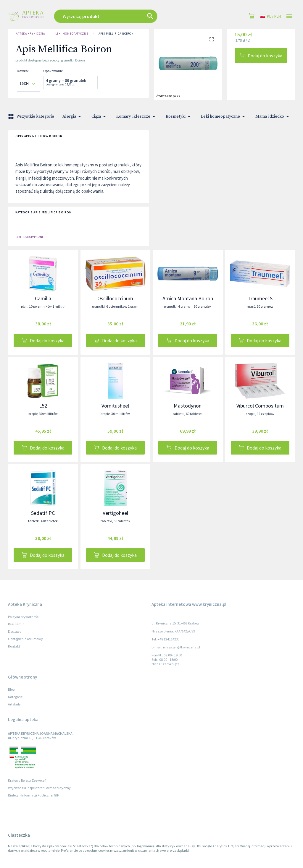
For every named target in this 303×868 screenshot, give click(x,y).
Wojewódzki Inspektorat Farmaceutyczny (39, 788)
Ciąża (100, 116)
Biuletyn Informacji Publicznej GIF (33, 795)
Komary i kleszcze (137, 116)
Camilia (43, 298)
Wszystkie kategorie (32, 116)
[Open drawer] (289, 16)
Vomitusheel (115, 406)
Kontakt (14, 646)
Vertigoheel (115, 513)
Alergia (73, 116)
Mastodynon (188, 406)
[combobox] (123, 16)
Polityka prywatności (24, 617)
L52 (43, 406)
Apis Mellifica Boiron (116, 34)
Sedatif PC (43, 513)
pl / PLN (270, 16)
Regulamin (16, 624)
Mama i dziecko (273, 116)
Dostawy (15, 631)
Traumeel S (260, 298)
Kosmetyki (179, 116)
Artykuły (14, 704)
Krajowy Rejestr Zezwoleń (27, 780)
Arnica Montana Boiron (188, 298)
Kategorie (15, 697)
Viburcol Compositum (260, 406)
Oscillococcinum (115, 298)
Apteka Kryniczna (30, 34)
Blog (11, 689)
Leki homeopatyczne (72, 34)
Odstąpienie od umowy (25, 639)
